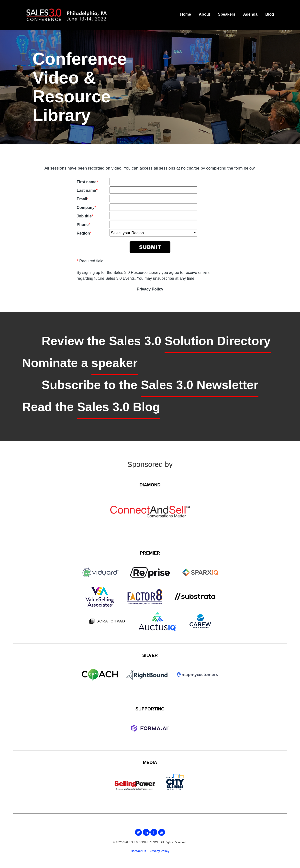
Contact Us (138, 851)
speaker (115, 363)
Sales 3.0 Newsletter (200, 385)
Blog (270, 14)
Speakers (227, 14)
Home (186, 14)
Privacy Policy (150, 289)
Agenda (250, 14)
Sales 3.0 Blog (118, 407)
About (204, 14)
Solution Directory (217, 341)
